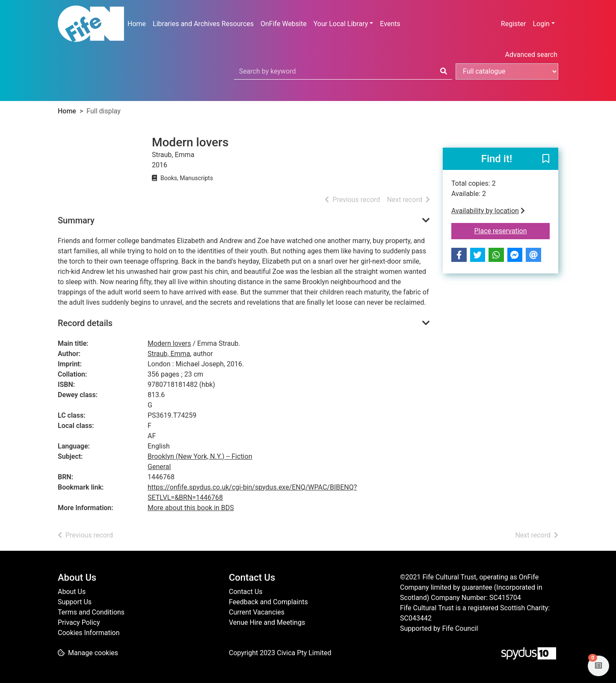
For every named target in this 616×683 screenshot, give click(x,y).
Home (137, 24)
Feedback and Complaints (268, 602)
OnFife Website (284, 24)
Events (390, 24)
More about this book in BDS (191, 508)
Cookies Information (89, 633)
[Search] (444, 71)
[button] (546, 159)
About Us (72, 592)
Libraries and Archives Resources (203, 24)
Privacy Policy (79, 622)
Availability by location (488, 211)
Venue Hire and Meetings (267, 622)
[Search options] (507, 71)
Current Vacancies (257, 612)
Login (541, 24)
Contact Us (246, 592)
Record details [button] (85, 323)
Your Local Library (341, 24)
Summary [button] (76, 220)
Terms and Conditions (91, 612)
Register (514, 24)
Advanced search (531, 55)
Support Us (75, 602)
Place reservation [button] (512, 230)
